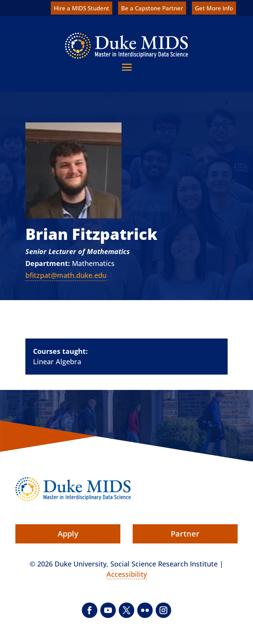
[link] (126, 46)
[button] (127, 67)
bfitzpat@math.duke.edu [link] (66, 275)
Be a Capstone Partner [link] (152, 8)
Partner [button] (185, 534)
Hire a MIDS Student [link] (82, 8)
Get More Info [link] (214, 8)
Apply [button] (68, 534)
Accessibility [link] (127, 574)
